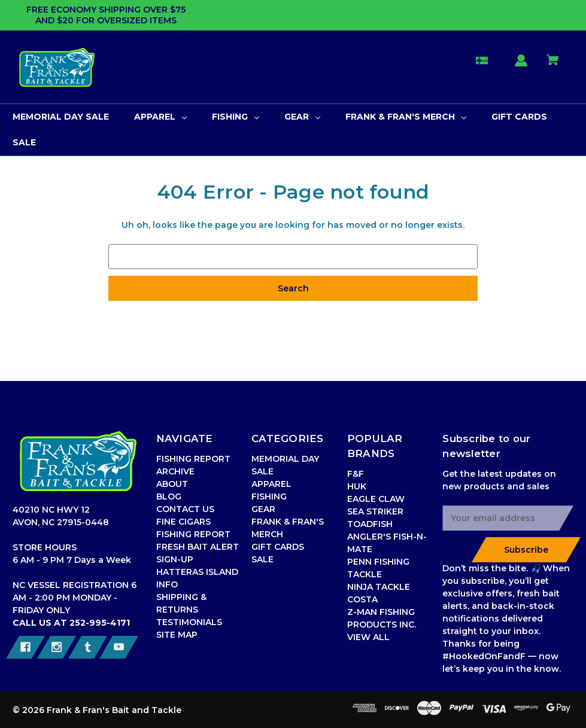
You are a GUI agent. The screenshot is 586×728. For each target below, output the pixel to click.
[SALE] (24, 143)
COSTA (362, 599)
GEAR (263, 509)
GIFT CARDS (278, 547)
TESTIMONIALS (189, 622)
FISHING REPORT (193, 534)
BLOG (169, 496)
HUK (357, 486)
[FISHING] (236, 117)
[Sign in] (521, 66)
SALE (262, 559)
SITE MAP (177, 635)
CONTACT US (185, 509)
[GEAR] (302, 117)
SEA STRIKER (375, 511)
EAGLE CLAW (376, 499)
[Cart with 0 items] (553, 66)
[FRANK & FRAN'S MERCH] (406, 117)
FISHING (269, 496)
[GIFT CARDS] (519, 117)
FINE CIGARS (183, 522)
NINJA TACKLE (379, 587)
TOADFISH (370, 524)
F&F (356, 474)
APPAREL (271, 484)
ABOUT (172, 484)
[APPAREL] (160, 117)
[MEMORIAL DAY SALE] (61, 117)
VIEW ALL (368, 637)
